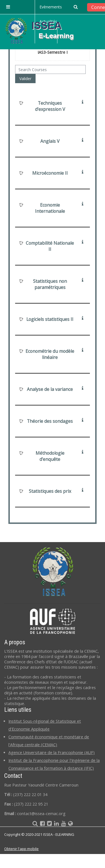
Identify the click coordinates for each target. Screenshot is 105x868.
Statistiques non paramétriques (50, 284)
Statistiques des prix (50, 491)
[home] (44, 31)
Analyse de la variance (50, 389)
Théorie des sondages (50, 421)
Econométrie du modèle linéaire (50, 354)
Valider (25, 79)
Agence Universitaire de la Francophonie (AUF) (52, 753)
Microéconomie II (50, 173)
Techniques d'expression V (50, 106)
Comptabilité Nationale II (50, 246)
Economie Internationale (50, 208)
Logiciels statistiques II (50, 319)
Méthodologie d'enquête (50, 456)
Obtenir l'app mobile (21, 849)
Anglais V (50, 141)
